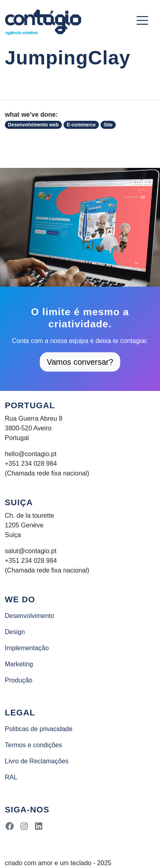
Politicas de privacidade (39, 729)
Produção (19, 680)
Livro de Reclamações (37, 761)
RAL (11, 777)
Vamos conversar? (80, 362)
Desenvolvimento (30, 616)
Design (15, 632)
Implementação (27, 648)
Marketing (19, 664)
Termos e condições (33, 745)
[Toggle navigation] (142, 21)
